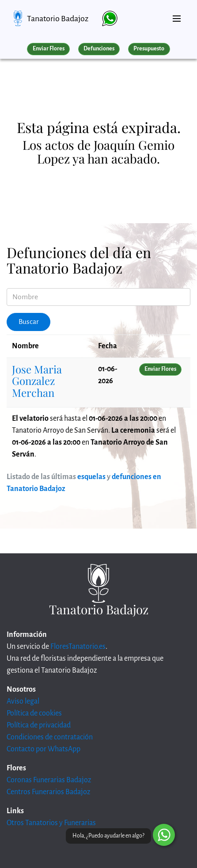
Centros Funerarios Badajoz (48, 792)
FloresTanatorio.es (78, 647)
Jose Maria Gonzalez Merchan (37, 381)
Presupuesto (149, 49)
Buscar (29, 322)
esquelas (91, 477)
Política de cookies (34, 713)
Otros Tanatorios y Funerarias (51, 823)
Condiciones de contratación (50, 737)
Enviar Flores (49, 49)
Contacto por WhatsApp (44, 749)
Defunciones (99, 49)
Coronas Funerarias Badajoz (49, 780)
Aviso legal (23, 701)
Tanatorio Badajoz (58, 19)
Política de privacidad (39, 725)
